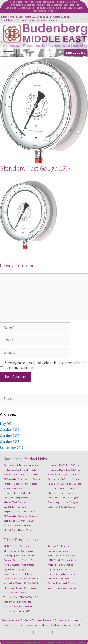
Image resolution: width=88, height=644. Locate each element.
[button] (76, 53)
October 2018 (10, 436)
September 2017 (12, 448)
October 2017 (10, 442)
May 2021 (6, 424)
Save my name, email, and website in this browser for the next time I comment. (46, 365)
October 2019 (10, 430)
